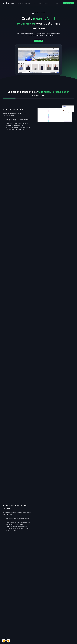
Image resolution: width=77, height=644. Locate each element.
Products (21, 3)
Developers (46, 3)
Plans (34, 3)
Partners (39, 3)
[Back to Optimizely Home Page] (9, 3)
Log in (57, 3)
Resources (28, 3)
